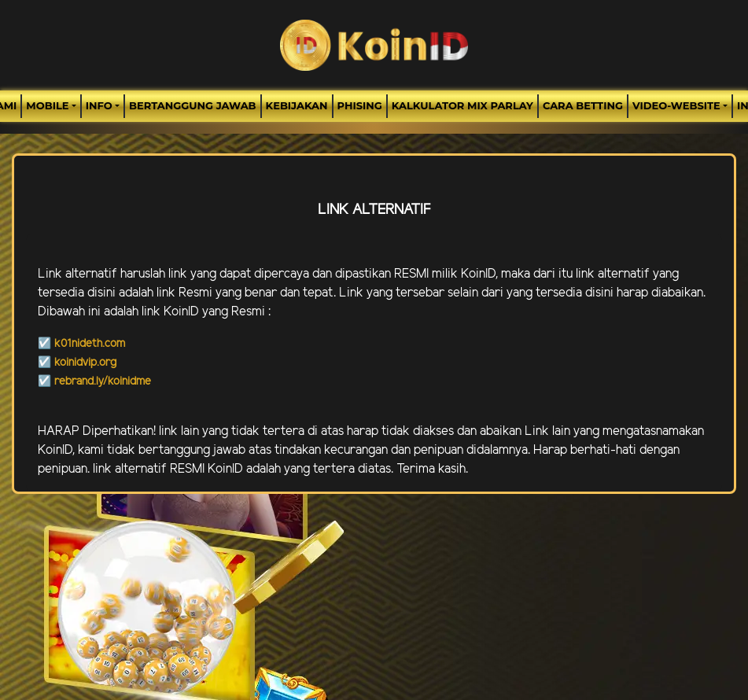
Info (99, 105)
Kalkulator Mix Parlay (462, 105)
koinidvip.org (85, 363)
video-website (676, 105)
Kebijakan (297, 105)
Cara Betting (583, 105)
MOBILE (47, 105)
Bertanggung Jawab (192, 105)
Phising (360, 105)
